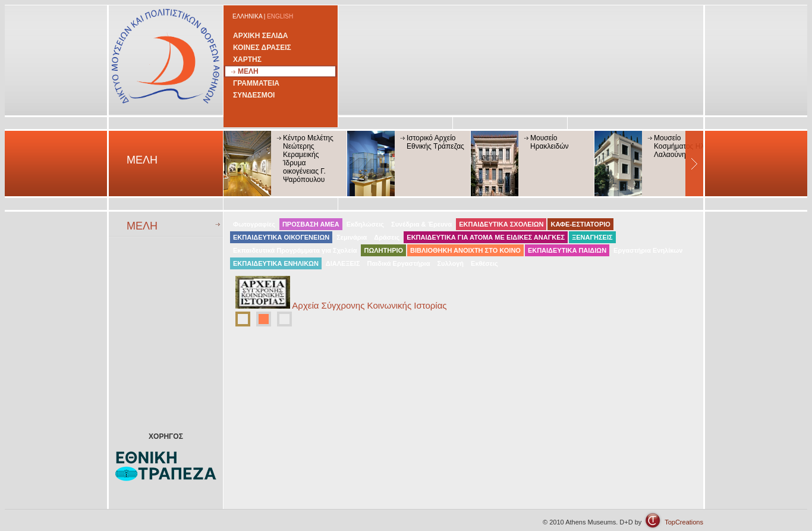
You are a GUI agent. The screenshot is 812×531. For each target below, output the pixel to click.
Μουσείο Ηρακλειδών (550, 142)
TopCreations (684, 522)
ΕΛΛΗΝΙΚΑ (247, 16)
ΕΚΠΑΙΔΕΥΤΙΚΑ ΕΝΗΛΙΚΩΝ (276, 263)
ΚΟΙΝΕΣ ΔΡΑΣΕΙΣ (262, 48)
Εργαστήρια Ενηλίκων (648, 250)
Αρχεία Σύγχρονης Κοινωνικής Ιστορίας (369, 305)
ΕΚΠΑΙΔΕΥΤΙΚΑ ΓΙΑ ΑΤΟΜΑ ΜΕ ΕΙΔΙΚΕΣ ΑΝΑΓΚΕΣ (486, 237)
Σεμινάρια (352, 237)
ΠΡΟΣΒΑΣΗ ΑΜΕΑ (311, 224)
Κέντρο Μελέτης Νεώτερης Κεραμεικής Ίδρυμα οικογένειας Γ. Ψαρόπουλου (308, 159)
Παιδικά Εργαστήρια (399, 263)
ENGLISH (280, 16)
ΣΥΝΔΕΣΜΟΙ (254, 95)
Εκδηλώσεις (365, 224)
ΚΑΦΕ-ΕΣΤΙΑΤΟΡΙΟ (580, 224)
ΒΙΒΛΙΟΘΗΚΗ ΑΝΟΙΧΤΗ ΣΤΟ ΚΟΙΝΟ (465, 250)
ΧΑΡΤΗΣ (247, 59)
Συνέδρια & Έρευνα (421, 224)
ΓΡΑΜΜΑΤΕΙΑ (256, 83)
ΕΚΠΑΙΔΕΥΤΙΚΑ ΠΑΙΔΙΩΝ (567, 250)
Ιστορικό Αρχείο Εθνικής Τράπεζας (435, 142)
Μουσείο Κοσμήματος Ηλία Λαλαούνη (682, 146)
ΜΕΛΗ (248, 71)
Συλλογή (450, 263)
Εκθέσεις (484, 263)
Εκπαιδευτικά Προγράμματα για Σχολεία (295, 250)
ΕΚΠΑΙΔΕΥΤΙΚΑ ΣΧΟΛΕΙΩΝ (501, 224)
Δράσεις (387, 237)
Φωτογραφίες (254, 224)
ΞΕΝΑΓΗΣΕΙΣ (592, 237)
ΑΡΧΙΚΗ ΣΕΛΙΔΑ (261, 36)
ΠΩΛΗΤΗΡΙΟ (383, 250)
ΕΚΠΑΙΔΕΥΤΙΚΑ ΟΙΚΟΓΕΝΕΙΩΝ (281, 237)
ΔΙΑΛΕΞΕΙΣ (343, 263)
